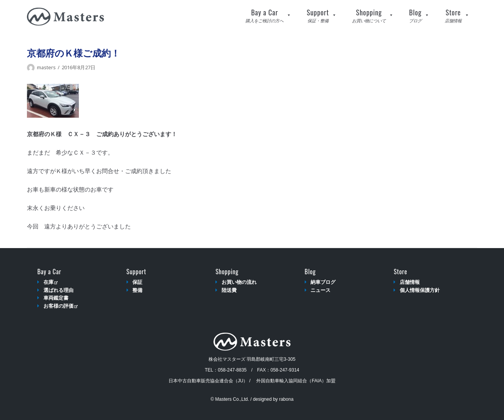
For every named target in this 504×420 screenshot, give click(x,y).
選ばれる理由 (58, 290)
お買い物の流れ (239, 282)
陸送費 (229, 290)
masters (46, 67)
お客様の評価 (61, 306)
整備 (137, 290)
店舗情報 (410, 282)
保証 (137, 282)
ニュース (320, 290)
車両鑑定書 (56, 298)
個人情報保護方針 (420, 290)
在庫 (51, 282)
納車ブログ (323, 282)
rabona (286, 399)
